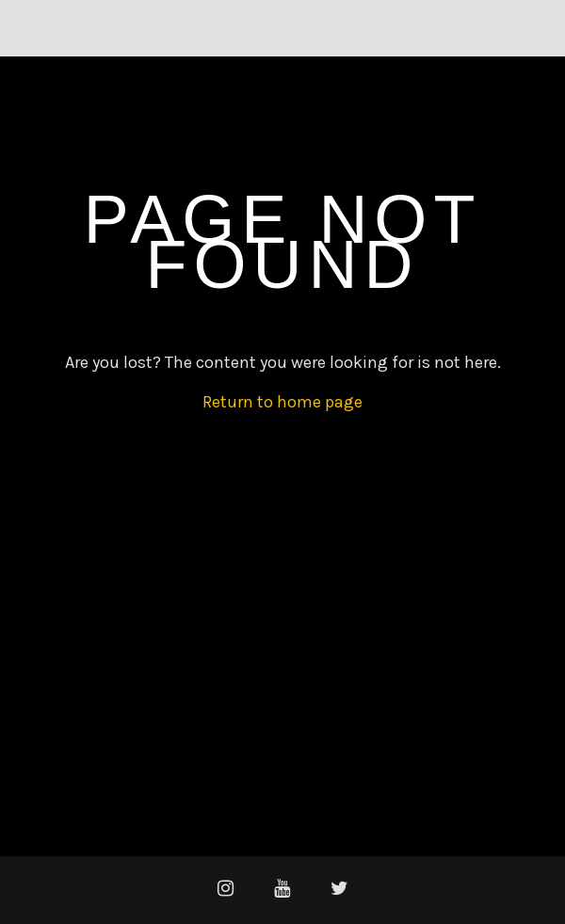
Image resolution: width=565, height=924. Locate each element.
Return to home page (282, 402)
